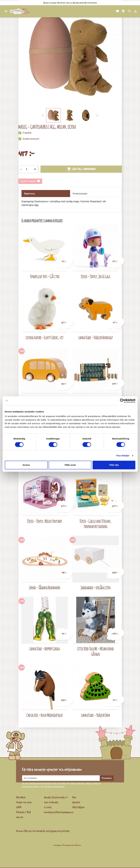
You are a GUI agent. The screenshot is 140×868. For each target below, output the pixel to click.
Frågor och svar (24, 802)
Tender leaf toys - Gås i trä (45, 276)
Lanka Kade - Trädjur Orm (96, 715)
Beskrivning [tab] (29, 194)
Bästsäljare (78, 807)
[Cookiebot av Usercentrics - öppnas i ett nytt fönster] (122, 401)
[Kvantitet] (28, 169)
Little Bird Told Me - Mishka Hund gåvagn (96, 651)
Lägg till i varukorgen (81, 169)
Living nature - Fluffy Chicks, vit (45, 338)
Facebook (41, 831)
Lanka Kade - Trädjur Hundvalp (96, 338)
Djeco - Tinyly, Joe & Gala (96, 276)
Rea (74, 797)
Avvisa (26, 465)
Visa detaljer (123, 456)
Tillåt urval (70, 465)
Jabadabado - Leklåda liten (96, 588)
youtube (65, 831)
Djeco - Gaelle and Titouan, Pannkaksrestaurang (96, 524)
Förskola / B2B (23, 812)
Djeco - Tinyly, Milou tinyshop (44, 521)
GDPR (19, 807)
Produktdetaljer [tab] (80, 194)
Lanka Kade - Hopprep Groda (45, 649)
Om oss (20, 817)
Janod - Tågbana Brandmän (45, 588)
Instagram (51, 831)
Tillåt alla (114, 465)
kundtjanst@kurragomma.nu (59, 812)
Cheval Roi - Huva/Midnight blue (45, 715)
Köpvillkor (21, 797)
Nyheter (76, 802)
